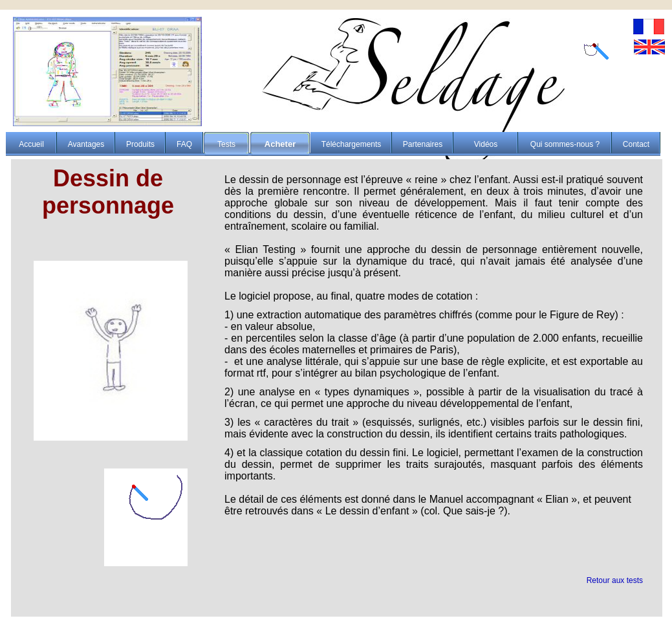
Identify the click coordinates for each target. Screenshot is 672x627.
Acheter (280, 144)
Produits (140, 144)
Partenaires (423, 144)
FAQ (184, 144)
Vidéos (486, 144)
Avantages (86, 144)
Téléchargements (352, 144)
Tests (226, 144)
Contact (636, 144)
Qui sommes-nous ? (565, 144)
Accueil (31, 144)
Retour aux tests (615, 580)
